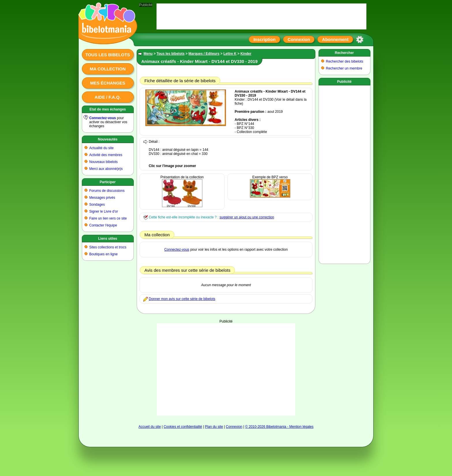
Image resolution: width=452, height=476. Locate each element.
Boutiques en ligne (104, 254)
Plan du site (214, 427)
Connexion (299, 39)
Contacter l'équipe (103, 225)
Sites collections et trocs (108, 247)
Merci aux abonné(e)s (106, 169)
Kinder (246, 54)
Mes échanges (108, 83)
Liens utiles (108, 239)
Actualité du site (102, 148)
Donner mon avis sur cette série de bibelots (182, 299)
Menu (148, 54)
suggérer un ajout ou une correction (247, 217)
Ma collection (108, 69)
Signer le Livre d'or (104, 211)
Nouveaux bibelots (104, 162)
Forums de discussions (107, 191)
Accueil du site (149, 427)
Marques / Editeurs (204, 54)
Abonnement (335, 39)
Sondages (97, 205)
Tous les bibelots (108, 55)
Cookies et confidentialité (183, 427)
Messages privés (102, 198)
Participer (108, 182)
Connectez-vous (103, 118)
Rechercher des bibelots (345, 61)
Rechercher (344, 53)
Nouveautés (108, 139)
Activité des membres (106, 155)
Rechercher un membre (344, 68)
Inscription (264, 39)
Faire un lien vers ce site (108, 218)
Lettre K (230, 54)
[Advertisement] (226, 370)
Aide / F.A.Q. (108, 97)
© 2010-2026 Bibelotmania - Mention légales (279, 427)
